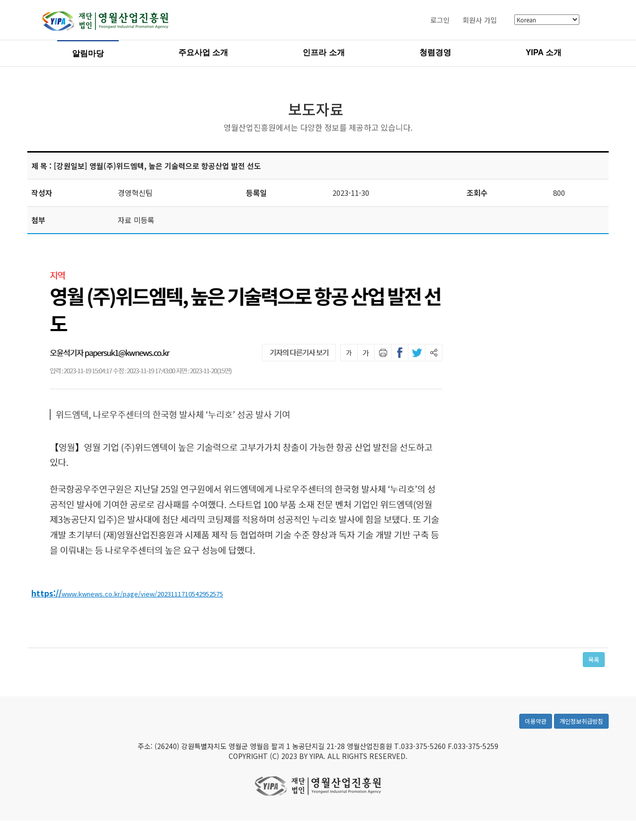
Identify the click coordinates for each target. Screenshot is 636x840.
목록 (594, 660)
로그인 (440, 21)
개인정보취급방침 (581, 727)
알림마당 (88, 54)
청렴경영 (435, 53)
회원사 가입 (480, 21)
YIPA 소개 (544, 53)
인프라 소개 (323, 53)
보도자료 (316, 110)
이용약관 (536, 727)
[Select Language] (547, 21)
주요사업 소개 (203, 53)
